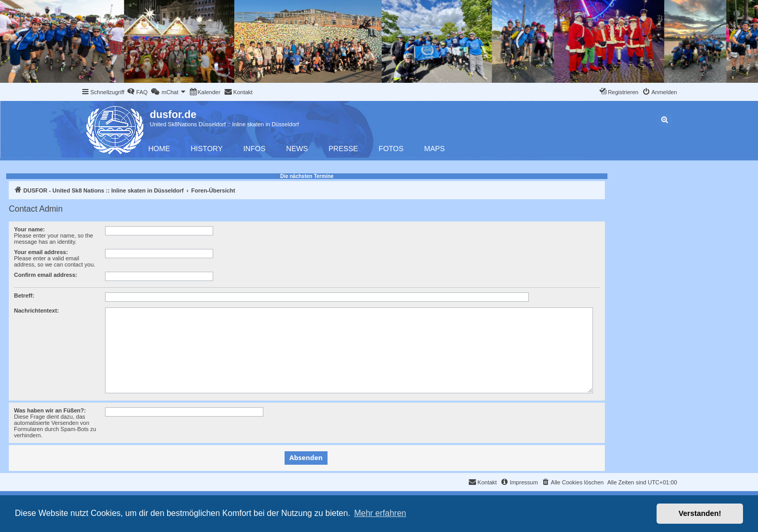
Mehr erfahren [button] (380, 513)
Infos (254, 149)
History (207, 149)
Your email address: (41, 252)
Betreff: (24, 295)
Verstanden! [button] (700, 513)
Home (159, 149)
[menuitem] (137, 92)
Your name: (29, 229)
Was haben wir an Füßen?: (50, 410)
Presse (343, 149)
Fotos (391, 149)
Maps (435, 149)
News (297, 149)
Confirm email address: (46, 275)
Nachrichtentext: (36, 311)
